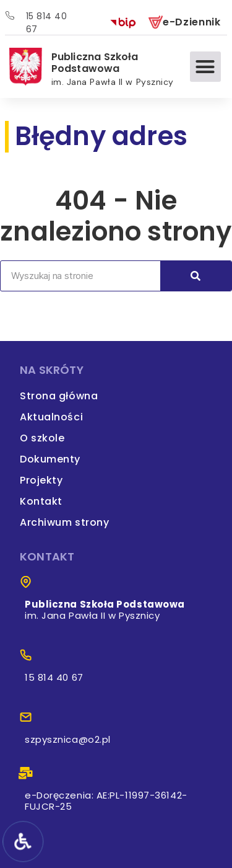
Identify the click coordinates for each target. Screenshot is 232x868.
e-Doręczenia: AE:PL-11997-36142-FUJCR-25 (106, 801)
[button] (205, 67)
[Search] (196, 276)
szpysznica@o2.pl (68, 739)
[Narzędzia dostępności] (22, 841)
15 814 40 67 (54, 677)
